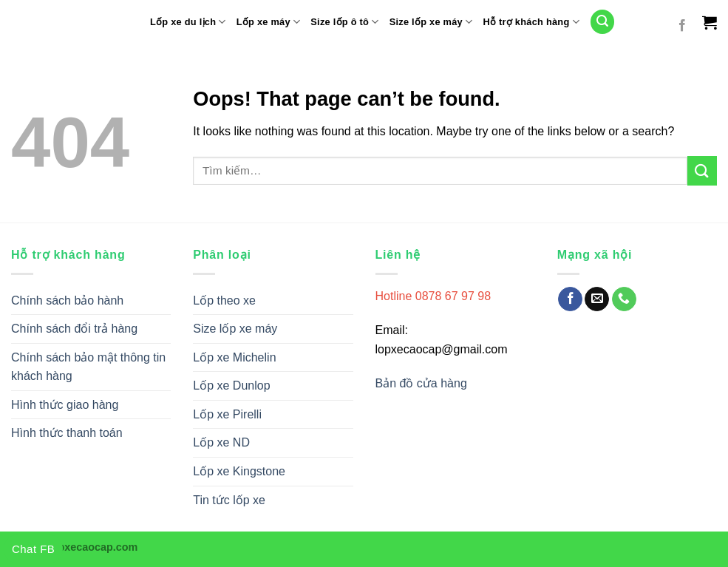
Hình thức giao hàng (65, 405)
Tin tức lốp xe (229, 500)
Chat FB (33, 549)
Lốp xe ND (221, 442)
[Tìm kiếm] (602, 22)
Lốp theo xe (224, 301)
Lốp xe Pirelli (227, 414)
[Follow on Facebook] (682, 26)
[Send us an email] (597, 299)
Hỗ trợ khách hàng (531, 22)
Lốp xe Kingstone (239, 471)
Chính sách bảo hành (67, 301)
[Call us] (624, 299)
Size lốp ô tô (344, 22)
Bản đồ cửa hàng (423, 383)
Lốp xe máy (269, 22)
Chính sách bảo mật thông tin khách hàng (88, 367)
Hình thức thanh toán (67, 433)
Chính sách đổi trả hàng (74, 329)
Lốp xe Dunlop (231, 386)
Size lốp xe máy (431, 22)
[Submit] (702, 170)
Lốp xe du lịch (188, 22)
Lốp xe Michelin (234, 357)
